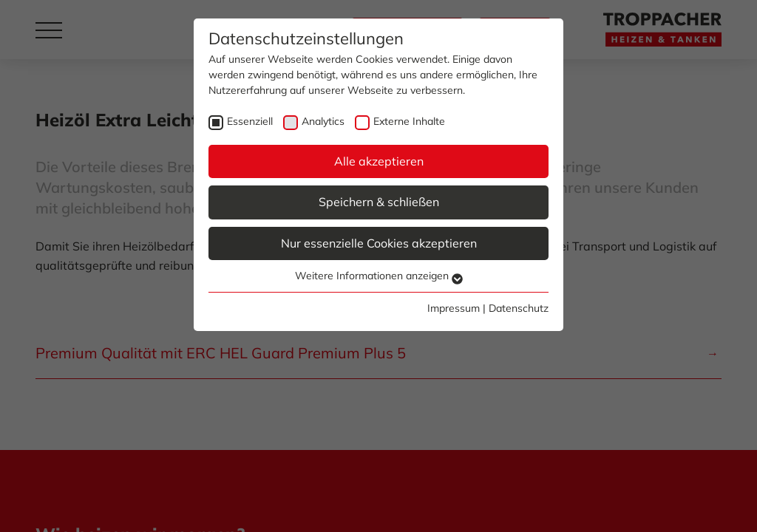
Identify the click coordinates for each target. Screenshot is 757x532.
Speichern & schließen (379, 202)
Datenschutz (519, 308)
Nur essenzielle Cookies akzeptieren (379, 243)
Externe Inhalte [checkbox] (409, 121)
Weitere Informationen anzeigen (379, 276)
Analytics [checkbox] (323, 121)
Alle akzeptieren (379, 161)
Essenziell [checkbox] (250, 121)
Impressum (454, 308)
